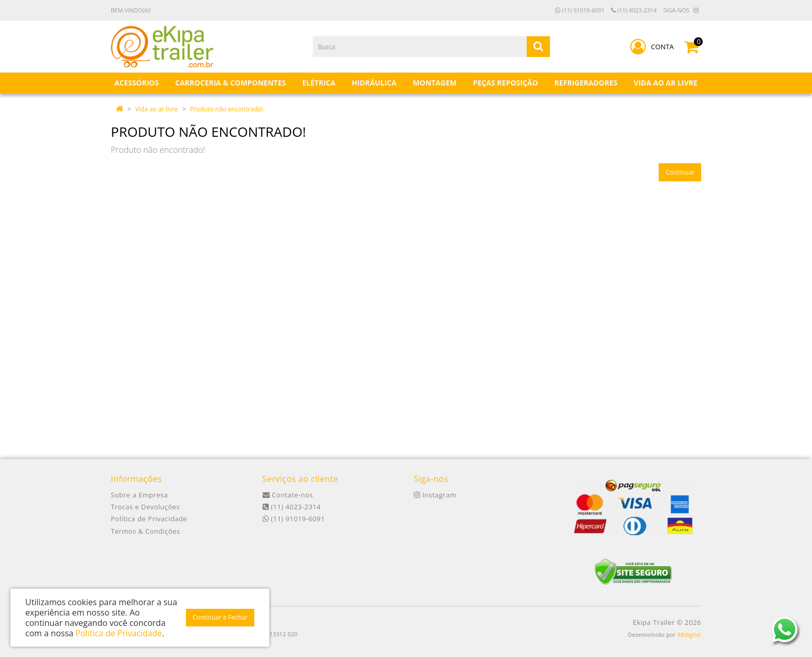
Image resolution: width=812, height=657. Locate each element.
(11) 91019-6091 (580, 10)
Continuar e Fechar (220, 617)
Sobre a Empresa (139, 495)
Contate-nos (288, 495)
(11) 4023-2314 (634, 10)
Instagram (435, 495)
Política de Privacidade (149, 519)
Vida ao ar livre (157, 109)
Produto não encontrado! (227, 109)
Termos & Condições (146, 531)
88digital (689, 635)
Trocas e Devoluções (145, 507)
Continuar (680, 172)
